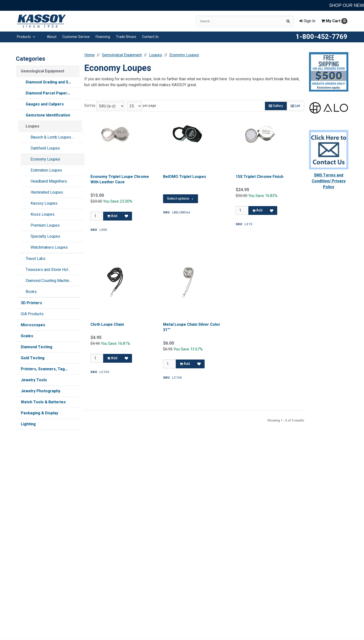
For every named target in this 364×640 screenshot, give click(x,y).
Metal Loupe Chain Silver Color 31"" (191, 327)
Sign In (307, 21)
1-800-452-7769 (321, 37)
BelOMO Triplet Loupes (184, 177)
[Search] (288, 21)
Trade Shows (126, 37)
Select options (180, 199)
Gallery (276, 106)
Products (26, 37)
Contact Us (150, 37)
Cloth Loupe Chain (107, 325)
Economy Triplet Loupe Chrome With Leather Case (120, 180)
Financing (103, 37)
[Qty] (97, 216)
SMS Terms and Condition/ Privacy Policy (329, 181)
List (295, 106)
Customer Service (76, 37)
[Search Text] (245, 21)
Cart (334, 21)
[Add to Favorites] (126, 216)
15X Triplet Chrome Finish (259, 177)
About (52, 37)
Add (112, 216)
